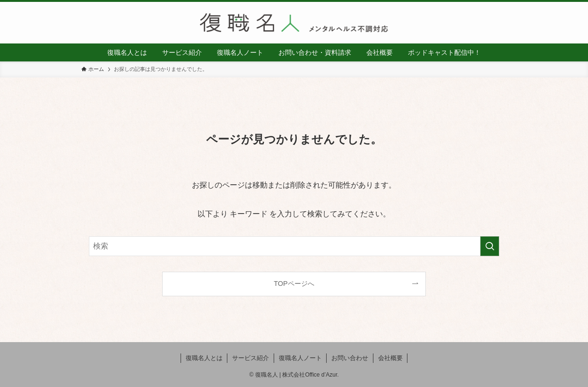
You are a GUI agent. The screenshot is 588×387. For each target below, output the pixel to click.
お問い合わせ (350, 358)
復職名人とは (204, 358)
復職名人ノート (300, 358)
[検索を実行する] (490, 246)
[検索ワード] (294, 246)
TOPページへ (294, 284)
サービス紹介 (251, 358)
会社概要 (390, 358)
